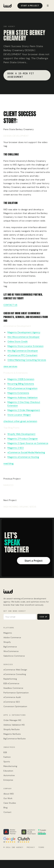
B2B (5, 752)
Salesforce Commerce (14, 656)
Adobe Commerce (12, 637)
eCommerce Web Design (15, 670)
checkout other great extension (20, 421)
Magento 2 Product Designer (23, 439)
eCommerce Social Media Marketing (26, 452)
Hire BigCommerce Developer (23, 351)
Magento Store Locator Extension (25, 346)
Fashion (7, 757)
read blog (8, 463)
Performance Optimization (16, 693)
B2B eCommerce (11, 683)
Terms (41, 847)
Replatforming (10, 679)
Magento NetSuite (12, 734)
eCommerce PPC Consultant (22, 355)
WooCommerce (11, 651)
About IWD (9, 794)
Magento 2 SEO (16, 448)
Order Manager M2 (12, 720)
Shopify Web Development (21, 434)
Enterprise (8, 780)
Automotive (9, 775)
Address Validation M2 (14, 725)
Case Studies (10, 803)
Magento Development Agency (24, 332)
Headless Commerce (13, 688)
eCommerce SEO (12, 702)
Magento (8, 633)
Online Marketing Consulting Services (27, 360)
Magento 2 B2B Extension (21, 379)
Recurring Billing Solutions (21, 384)
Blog (5, 808)
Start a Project (30, 6)
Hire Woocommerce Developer (24, 337)
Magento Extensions (18, 393)
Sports (7, 762)
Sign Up (43, 617)
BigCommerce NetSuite (15, 739)
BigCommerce (10, 647)
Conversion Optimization (15, 706)
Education (8, 771)
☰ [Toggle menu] (48, 6)
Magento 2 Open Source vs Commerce (28, 443)
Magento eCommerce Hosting (23, 457)
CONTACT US (10, 305)
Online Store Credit (18, 341)
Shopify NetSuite (12, 729)
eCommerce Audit (12, 697)
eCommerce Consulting (15, 674)
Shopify (7, 642)
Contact (7, 812)
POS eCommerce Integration (22, 388)
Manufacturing (10, 766)
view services (10, 366)
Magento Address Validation (23, 398)
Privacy (31, 847)
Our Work (8, 798)
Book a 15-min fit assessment (21, 75)
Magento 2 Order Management (24, 410)
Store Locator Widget (19, 415)
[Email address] (20, 617)
